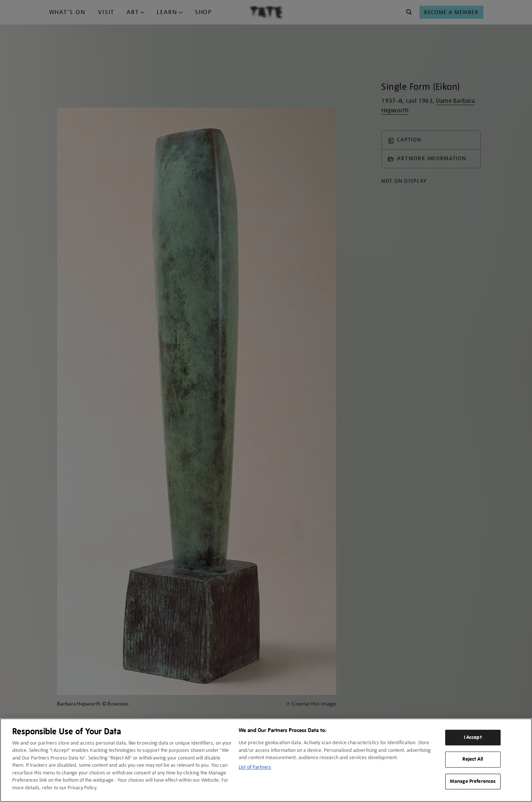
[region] (266, 760)
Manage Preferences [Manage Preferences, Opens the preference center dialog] (473, 781)
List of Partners (255, 767)
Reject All (473, 759)
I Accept (473, 737)
